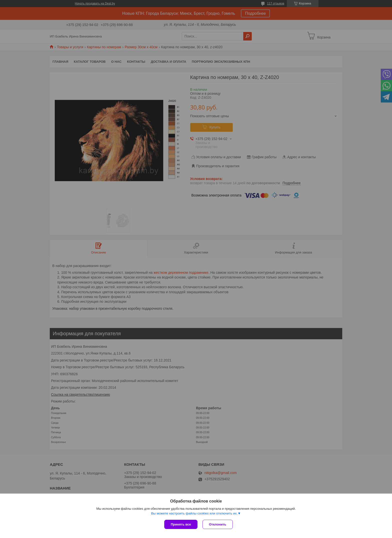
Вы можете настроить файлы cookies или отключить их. (194, 513)
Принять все (181, 524)
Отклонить (218, 524)
